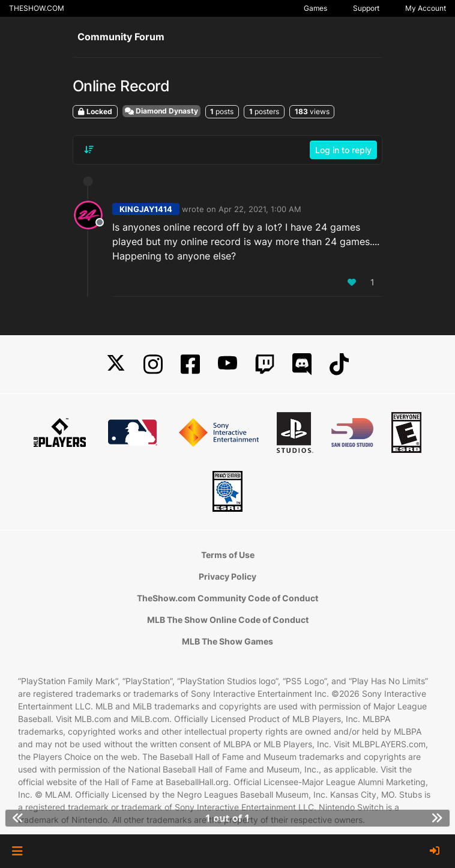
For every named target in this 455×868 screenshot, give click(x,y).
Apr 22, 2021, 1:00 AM (260, 209)
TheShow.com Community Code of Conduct (227, 598)
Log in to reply (343, 150)
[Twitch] (265, 364)
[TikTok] (339, 364)
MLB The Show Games (227, 641)
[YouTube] (227, 364)
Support (366, 8)
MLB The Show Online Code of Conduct (228, 620)
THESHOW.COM (37, 8)
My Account (426, 8)
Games (315, 8)
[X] (116, 364)
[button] (17, 851)
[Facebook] (190, 364)
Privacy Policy (227, 576)
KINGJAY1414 (146, 209)
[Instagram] (153, 364)
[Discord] (302, 364)
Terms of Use (228, 555)
